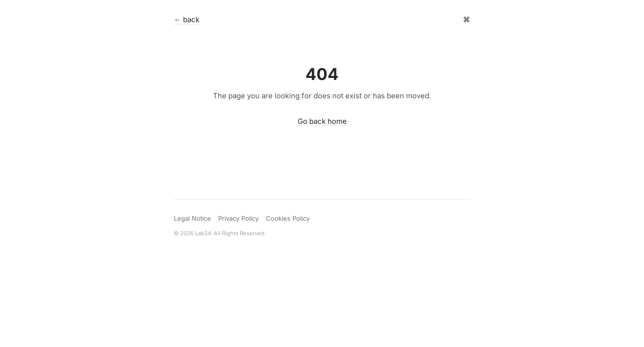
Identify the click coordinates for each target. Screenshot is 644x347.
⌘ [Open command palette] (467, 20)
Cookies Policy (288, 218)
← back (187, 20)
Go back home (322, 121)
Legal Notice (192, 218)
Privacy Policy (238, 218)
